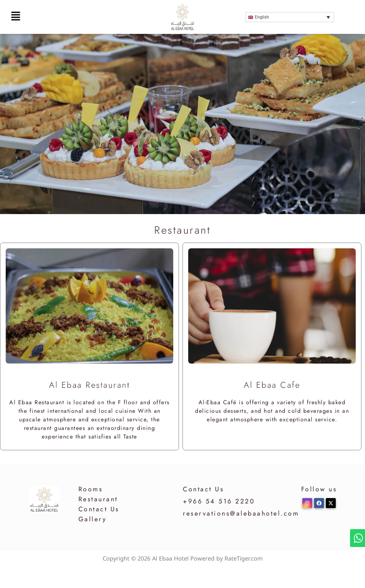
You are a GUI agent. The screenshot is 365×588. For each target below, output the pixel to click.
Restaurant (98, 499)
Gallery (93, 519)
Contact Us (99, 509)
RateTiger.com (244, 559)
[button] (63, 17)
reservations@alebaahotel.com (241, 513)
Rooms (91, 489)
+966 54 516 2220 (219, 501)
